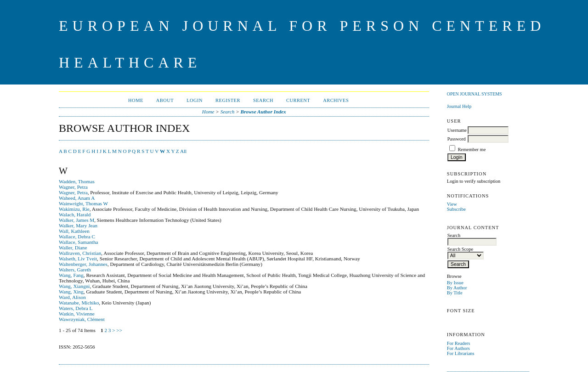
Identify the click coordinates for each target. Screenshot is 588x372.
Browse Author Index (263, 112)
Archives (336, 100)
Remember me (472, 149)
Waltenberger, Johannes (83, 264)
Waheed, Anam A (77, 198)
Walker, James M (76, 220)
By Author (457, 288)
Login (195, 100)
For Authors (458, 348)
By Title (455, 293)
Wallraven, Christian (80, 253)
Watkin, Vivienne (77, 314)
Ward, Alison (72, 297)
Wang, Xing (71, 292)
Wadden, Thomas (77, 181)
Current (298, 100)
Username (457, 130)
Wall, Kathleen (74, 231)
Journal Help (459, 106)
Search (263, 100)
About (165, 100)
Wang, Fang (71, 275)
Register (228, 100)
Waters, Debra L (76, 308)
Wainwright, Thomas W (83, 203)
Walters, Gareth (75, 270)
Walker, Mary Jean (78, 225)
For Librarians (461, 353)
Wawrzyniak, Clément (82, 319)
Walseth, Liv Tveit (78, 259)
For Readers (459, 343)
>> (119, 330)
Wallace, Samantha (78, 242)
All (183, 151)
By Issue (455, 283)
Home (136, 100)
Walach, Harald (75, 214)
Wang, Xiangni (74, 286)
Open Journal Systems (475, 94)
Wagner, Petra (73, 187)
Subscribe (456, 209)
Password (457, 139)
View (452, 204)
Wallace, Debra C (77, 237)
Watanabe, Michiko (79, 303)
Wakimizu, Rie (74, 209)
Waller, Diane (73, 248)
